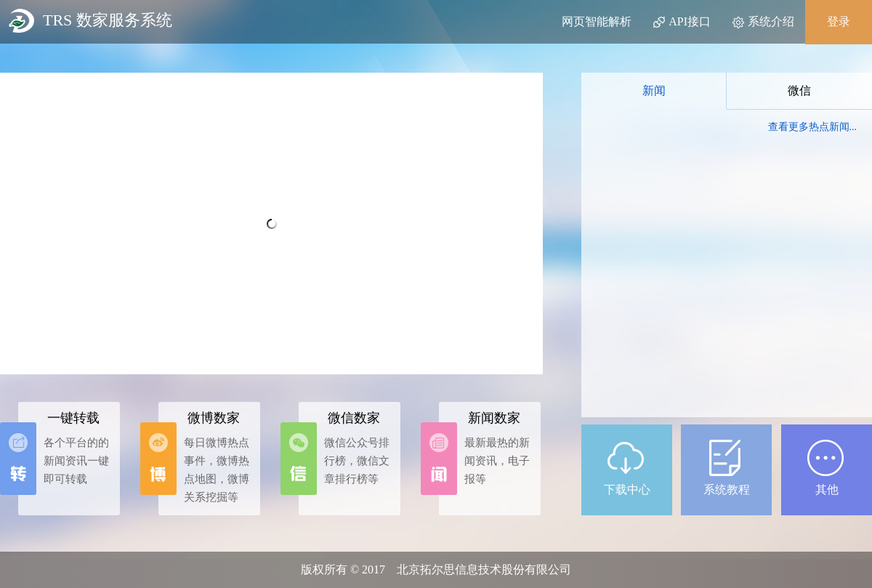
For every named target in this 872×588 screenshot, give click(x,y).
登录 (839, 21)
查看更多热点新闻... (813, 127)
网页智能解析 (597, 21)
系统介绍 (763, 22)
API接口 (682, 22)
